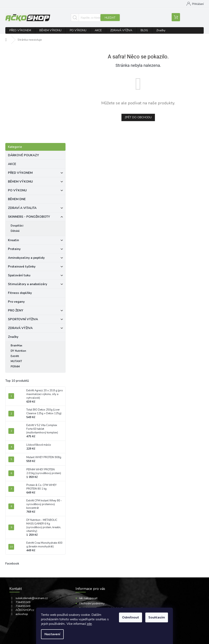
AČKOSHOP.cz (25, 610)
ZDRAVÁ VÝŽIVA (35, 329)
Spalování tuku (35, 276)
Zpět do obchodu (138, 117)
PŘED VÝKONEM (35, 173)
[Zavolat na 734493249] (31, 5)
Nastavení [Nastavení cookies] (52, 634)
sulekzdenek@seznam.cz (32, 598)
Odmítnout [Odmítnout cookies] (131, 617)
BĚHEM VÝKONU (35, 182)
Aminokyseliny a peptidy (35, 258)
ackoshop (22, 614)
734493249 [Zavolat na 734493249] (23, 602)
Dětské (15, 231)
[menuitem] (20, 30)
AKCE (12, 164)
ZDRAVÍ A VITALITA (35, 209)
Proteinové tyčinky (35, 267)
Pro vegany (17, 302)
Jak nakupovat (100, 4)
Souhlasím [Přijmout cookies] (157, 617)
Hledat (110, 18)
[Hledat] (96, 18)
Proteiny (35, 250)
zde (89, 624)
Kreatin (35, 241)
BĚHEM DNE (17, 199)
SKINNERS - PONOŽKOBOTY (35, 217)
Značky (13, 337)
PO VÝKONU (35, 191)
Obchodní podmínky (92, 603)
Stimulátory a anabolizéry (35, 285)
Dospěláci (17, 226)
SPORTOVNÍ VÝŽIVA (35, 320)
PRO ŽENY (35, 311)
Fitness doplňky (20, 293)
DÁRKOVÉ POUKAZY (24, 155)
